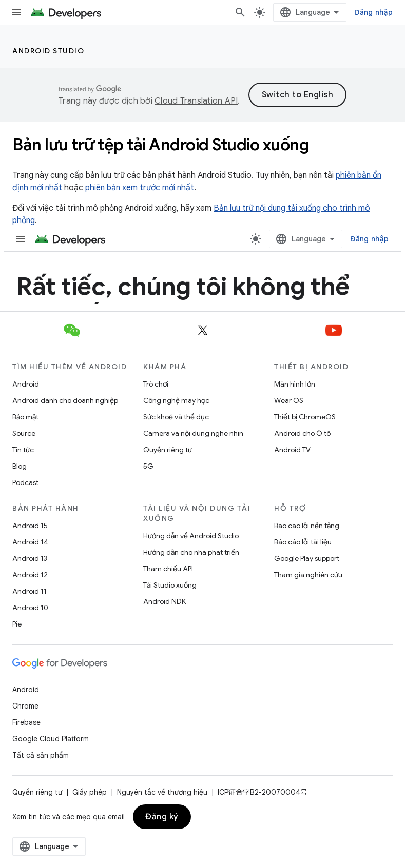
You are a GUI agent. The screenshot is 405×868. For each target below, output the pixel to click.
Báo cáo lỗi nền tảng (307, 526)
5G (148, 466)
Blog (20, 466)
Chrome (25, 706)
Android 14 (30, 542)
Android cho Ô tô (302, 433)
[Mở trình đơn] (16, 12)
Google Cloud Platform (51, 739)
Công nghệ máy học (176, 400)
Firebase (26, 722)
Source (24, 433)
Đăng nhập (374, 12)
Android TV (292, 450)
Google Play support (307, 558)
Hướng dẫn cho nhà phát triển (191, 552)
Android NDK (165, 601)
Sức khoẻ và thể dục (176, 417)
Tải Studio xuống (170, 585)
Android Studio (48, 51)
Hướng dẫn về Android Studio (191, 536)
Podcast (25, 482)
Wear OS (289, 400)
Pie (17, 624)
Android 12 (30, 575)
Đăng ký (162, 817)
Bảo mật (25, 417)
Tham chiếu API (168, 569)
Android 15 (30, 526)
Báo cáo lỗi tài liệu (303, 542)
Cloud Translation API (196, 101)
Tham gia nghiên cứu (308, 575)
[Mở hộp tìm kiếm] (240, 12)
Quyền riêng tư (168, 450)
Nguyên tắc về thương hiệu (162, 792)
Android (26, 384)
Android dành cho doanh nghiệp (65, 400)
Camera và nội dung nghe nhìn (193, 433)
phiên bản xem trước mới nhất (140, 188)
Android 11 (30, 591)
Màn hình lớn (295, 384)
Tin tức (23, 450)
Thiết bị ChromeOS (305, 417)
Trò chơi (156, 384)
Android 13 (30, 558)
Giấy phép (90, 792)
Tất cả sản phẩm (41, 755)
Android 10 (30, 608)
